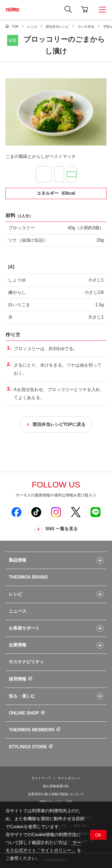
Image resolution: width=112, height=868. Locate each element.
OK (98, 835)
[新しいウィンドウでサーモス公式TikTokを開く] (36, 512)
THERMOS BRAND (28, 577)
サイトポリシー (69, 778)
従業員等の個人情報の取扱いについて (56, 794)
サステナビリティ (26, 662)
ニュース (18, 611)
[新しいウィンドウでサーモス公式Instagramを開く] (56, 512)
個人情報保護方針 (56, 786)
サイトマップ (41, 778)
